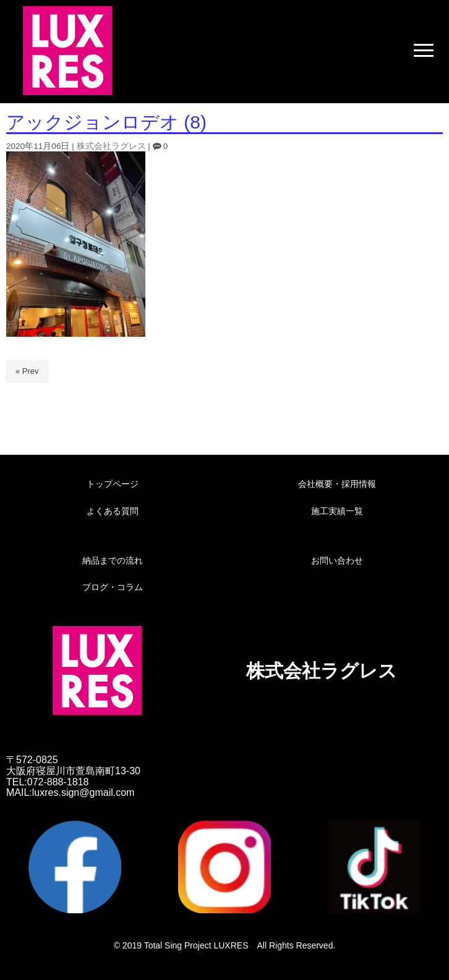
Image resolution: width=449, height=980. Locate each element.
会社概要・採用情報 (337, 484)
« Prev (27, 371)
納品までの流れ (113, 560)
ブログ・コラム (113, 587)
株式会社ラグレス (111, 146)
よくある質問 (113, 511)
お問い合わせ (337, 560)
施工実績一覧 (337, 511)
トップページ (113, 484)
